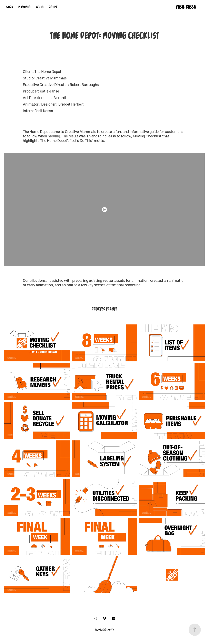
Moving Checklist (147, 136)
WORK (10, 7)
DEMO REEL (24, 7)
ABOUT (40, 7)
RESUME (53, 7)
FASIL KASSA (186, 7)
